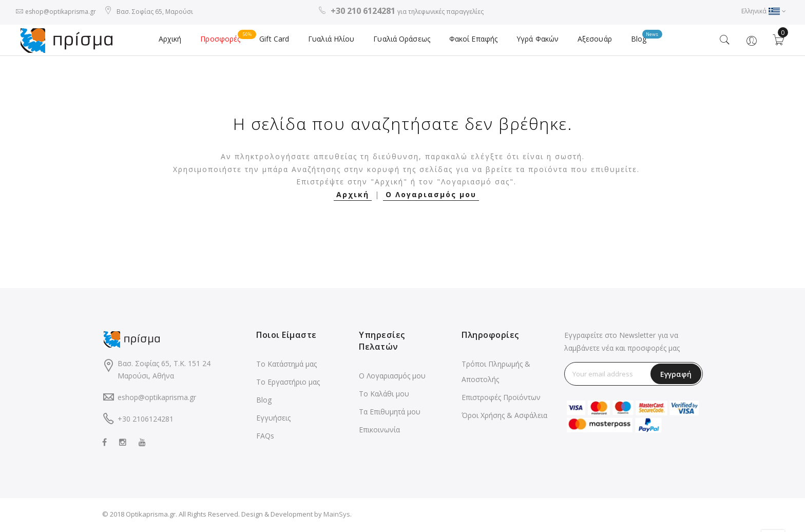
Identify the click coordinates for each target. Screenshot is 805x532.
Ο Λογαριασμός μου (431, 196)
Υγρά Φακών (535, 41)
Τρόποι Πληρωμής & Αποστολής (496, 374)
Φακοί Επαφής (472, 41)
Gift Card (276, 41)
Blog (639, 39)
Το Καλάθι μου (384, 396)
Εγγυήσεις (273, 420)
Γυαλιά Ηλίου (332, 41)
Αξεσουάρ (591, 41)
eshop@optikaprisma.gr (61, 12)
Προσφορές (228, 39)
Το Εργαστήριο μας (288, 384)
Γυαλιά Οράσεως (402, 41)
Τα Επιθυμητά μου (390, 414)
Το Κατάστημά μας (286, 366)
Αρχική (174, 41)
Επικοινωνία (379, 432)
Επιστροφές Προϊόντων (501, 399)
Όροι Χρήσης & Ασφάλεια (504, 417)
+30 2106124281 (146, 421)
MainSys (337, 516)
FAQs (265, 438)
